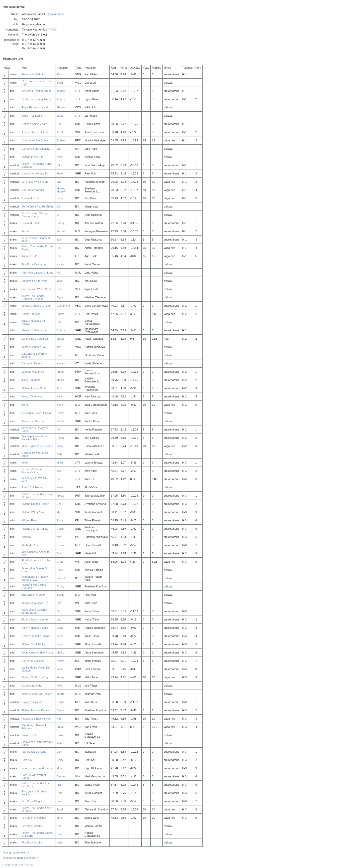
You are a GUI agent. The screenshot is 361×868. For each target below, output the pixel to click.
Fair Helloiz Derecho (34, 752)
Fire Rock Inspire (32, 842)
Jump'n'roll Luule (32, 116)
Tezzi (60, 809)
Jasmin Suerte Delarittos (36, 132)
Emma (61, 314)
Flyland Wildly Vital (33, 512)
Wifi (59, 149)
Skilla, (60, 586)
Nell (59, 826)
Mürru (60, 694)
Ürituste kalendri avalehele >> (21, 858)
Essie (60, 628)
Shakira (26, 537)
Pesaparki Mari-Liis (33, 74)
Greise (61, 140)
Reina (60, 545)
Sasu (60, 83)
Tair (59, 240)
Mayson (62, 107)
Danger (61, 776)
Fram (60, 785)
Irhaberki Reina (31, 545)
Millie (24, 463)
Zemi (60, 636)
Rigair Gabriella (31, 314)
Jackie (61, 595)
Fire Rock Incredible (34, 818)
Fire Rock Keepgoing (34, 264)
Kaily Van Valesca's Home (37, 273)
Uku (59, 256)
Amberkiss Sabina (32, 421)
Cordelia (26, 760)
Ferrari (25, 231)
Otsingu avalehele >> (16, 852)
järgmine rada (55, 14)
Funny (61, 677)
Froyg (60, 372)
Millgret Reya (29, 520)
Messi (60, 339)
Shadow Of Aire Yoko (34, 281)
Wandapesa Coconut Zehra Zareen (34, 611)
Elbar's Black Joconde (35, 619)
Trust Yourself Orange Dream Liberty (35, 215)
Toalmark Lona (30, 198)
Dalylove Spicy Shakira (35, 149)
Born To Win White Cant (36, 289)
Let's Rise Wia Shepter (35, 182)
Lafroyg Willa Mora (33, 372)
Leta (59, 644)
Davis (60, 570)
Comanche (63, 306)
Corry (60, 760)
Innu (59, 818)
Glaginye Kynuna (32, 702)
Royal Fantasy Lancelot (36, 107)
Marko (61, 653)
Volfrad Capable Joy (34, 347)
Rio (59, 355)
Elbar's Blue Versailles (35, 339)
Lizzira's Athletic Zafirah (36, 636)
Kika (59, 396)
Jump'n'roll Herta (32, 487)
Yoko (60, 281)
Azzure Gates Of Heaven (37, 694)
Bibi (59, 206)
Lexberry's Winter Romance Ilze (32, 471)
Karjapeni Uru (30, 256)
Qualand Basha (31, 223)
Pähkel (61, 578)
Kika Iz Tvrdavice (32, 396)
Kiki (59, 273)
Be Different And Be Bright (37, 206)
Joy (59, 347)
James (61, 91)
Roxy (60, 520)
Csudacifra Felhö (32, 686)
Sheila (61, 421)
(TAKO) (53, 30)
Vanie (60, 669)
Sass (60, 801)
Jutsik (60, 132)
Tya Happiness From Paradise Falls (34, 438)
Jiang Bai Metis (31, 380)
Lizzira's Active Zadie (34, 124)
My (59, 512)
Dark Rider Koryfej (33, 190)
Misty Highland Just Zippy (37, 446)
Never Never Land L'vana (37, 768)
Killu (59, 743)
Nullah (61, 702)
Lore (59, 479)
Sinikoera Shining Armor (36, 91)
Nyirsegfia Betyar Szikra (36, 413)
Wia (59, 182)
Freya (60, 496)
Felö (59, 686)
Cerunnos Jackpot (32, 661)
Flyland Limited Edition (35, 504)
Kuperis (61, 363)
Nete (60, 842)
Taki (59, 388)
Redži (60, 529)
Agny (60, 297)
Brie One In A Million (34, 595)
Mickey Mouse (61, 190)
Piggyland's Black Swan (36, 719)
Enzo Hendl (28, 735)
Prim (60, 429)
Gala (60, 454)
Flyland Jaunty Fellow (35, 529)
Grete (60, 562)
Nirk (59, 719)
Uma (60, 834)
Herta (60, 487)
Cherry (61, 330)
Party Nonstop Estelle (35, 628)
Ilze (59, 471)
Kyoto (60, 264)
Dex (59, 752)
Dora (60, 793)
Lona (60, 198)
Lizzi (59, 619)
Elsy (59, 74)
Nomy (60, 661)
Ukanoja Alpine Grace (35, 140)
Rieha (60, 438)
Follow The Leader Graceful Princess (33, 297)
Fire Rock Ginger (32, 801)
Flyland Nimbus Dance (35, 710)
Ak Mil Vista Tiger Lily (34, 603)
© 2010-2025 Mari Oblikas (18, 865)
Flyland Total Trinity (33, 644)
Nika (59, 165)
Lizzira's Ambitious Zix (35, 173)
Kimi (59, 157)
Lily (59, 603)
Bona (25, 405)
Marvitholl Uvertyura (34, 330)
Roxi (59, 124)
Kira (59, 537)
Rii (58, 248)
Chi (59, 504)
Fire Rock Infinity (32, 826)
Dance (61, 710)
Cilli (59, 322)
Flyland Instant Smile (34, 388)
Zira (59, 611)
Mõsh (60, 768)
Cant (60, 289)
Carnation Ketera (32, 363)
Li (58, 215)
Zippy (60, 446)
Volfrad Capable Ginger (36, 306)
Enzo (60, 735)
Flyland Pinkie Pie (32, 157)
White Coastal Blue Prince (37, 653)
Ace (59, 553)
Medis (60, 380)
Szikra (61, 413)
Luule (60, 116)
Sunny (61, 223)
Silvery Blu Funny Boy (35, 677)
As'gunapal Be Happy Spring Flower (34, 578)
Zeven (61, 173)
